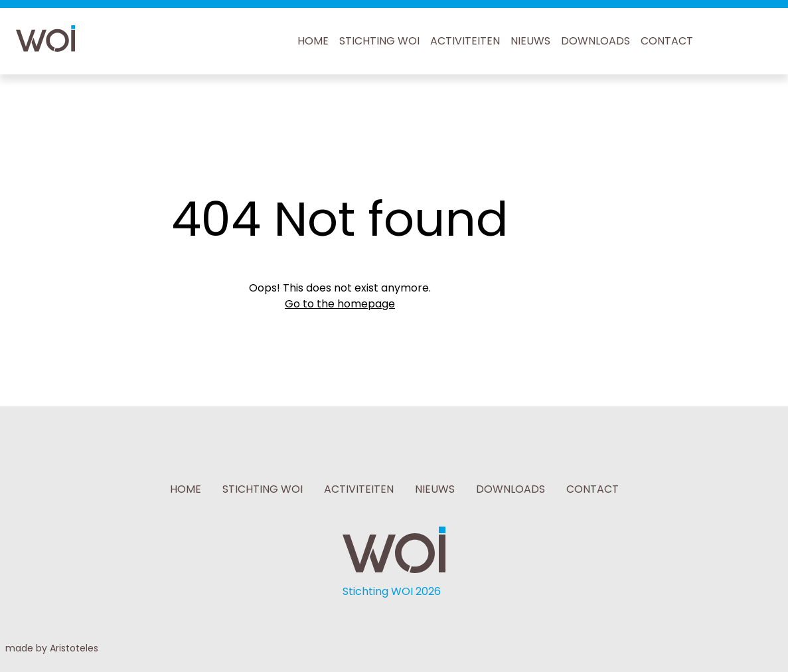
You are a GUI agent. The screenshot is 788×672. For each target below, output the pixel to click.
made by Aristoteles (52, 648)
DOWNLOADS (595, 41)
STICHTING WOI (379, 41)
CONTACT (667, 41)
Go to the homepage (340, 304)
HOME (313, 41)
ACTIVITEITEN (465, 41)
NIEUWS (530, 41)
